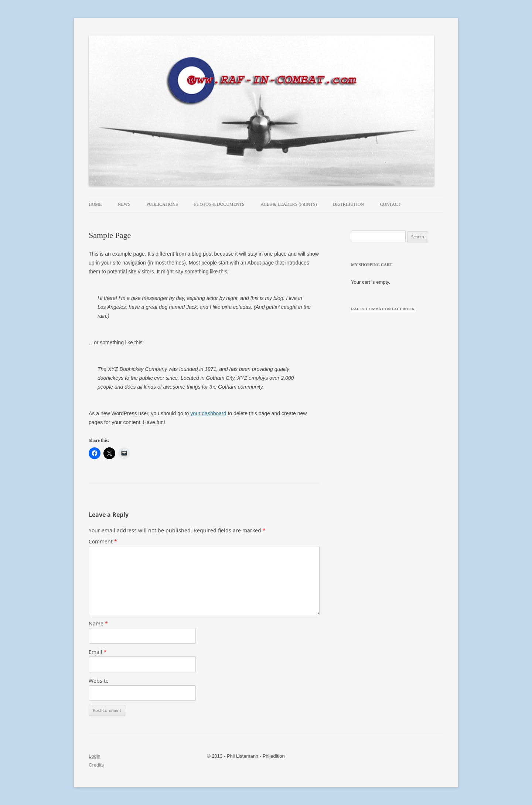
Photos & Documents (219, 204)
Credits (96, 765)
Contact (391, 204)
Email (98, 652)
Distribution (348, 204)
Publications (162, 204)
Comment (103, 541)
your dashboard (208, 413)
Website (99, 681)
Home (95, 204)
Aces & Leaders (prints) (289, 204)
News (124, 204)
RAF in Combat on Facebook (383, 309)
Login (95, 756)
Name (98, 623)
